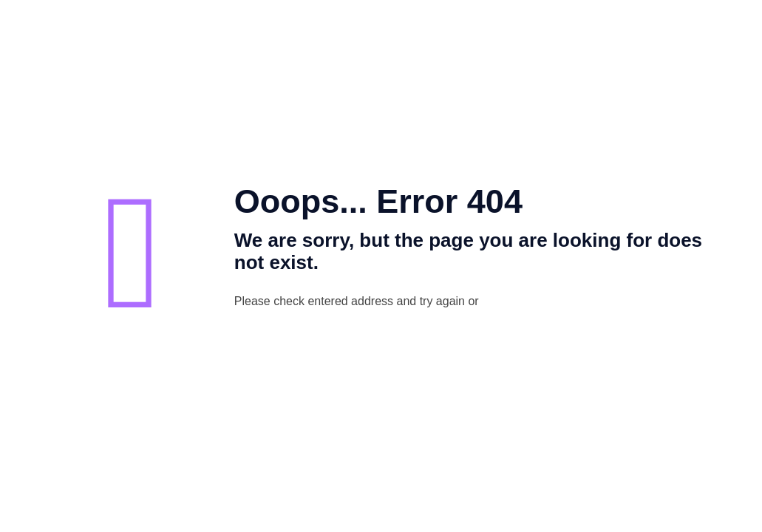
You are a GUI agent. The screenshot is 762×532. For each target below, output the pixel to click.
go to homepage (573, 302)
